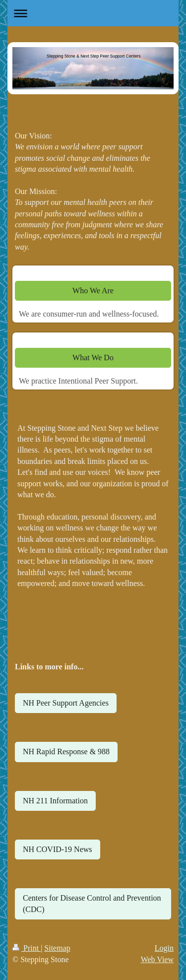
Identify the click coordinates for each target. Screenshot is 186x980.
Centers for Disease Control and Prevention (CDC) (92, 903)
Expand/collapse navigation (93, 13)
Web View (157, 959)
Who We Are (93, 291)
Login (164, 948)
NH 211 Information (55, 801)
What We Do (93, 358)
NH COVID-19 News (58, 849)
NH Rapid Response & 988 (66, 751)
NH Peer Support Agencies (66, 703)
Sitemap (57, 948)
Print (27, 948)
